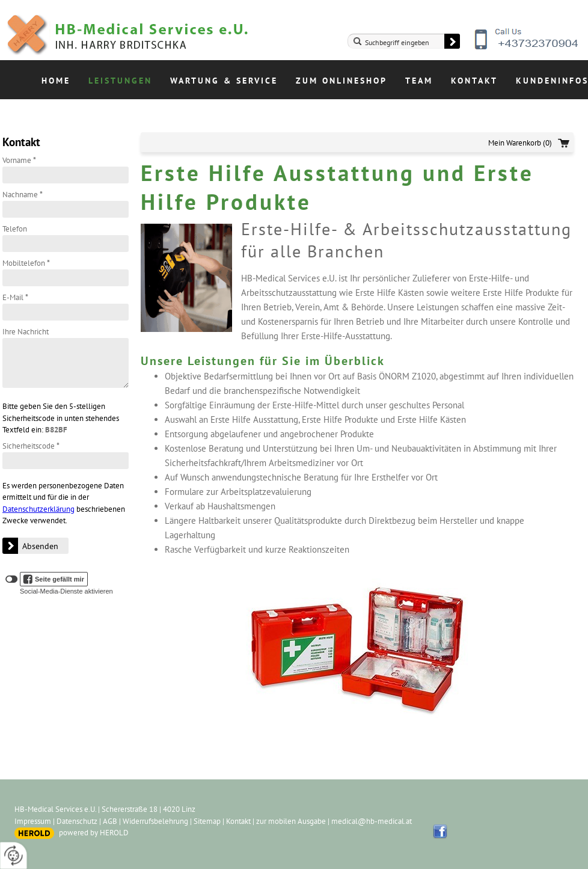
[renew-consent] (14, 855)
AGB (110, 821)
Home (56, 81)
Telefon (15, 229)
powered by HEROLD (94, 833)
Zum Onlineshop (341, 81)
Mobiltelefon (26, 263)
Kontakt (474, 81)
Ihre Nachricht (26, 332)
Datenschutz (77, 821)
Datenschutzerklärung (38, 509)
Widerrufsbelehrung (155, 821)
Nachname (23, 195)
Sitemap (207, 821)
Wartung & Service (224, 81)
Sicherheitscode (31, 446)
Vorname (19, 160)
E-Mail (15, 297)
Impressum (33, 821)
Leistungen (120, 81)
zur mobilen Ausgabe (291, 821)
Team (419, 81)
